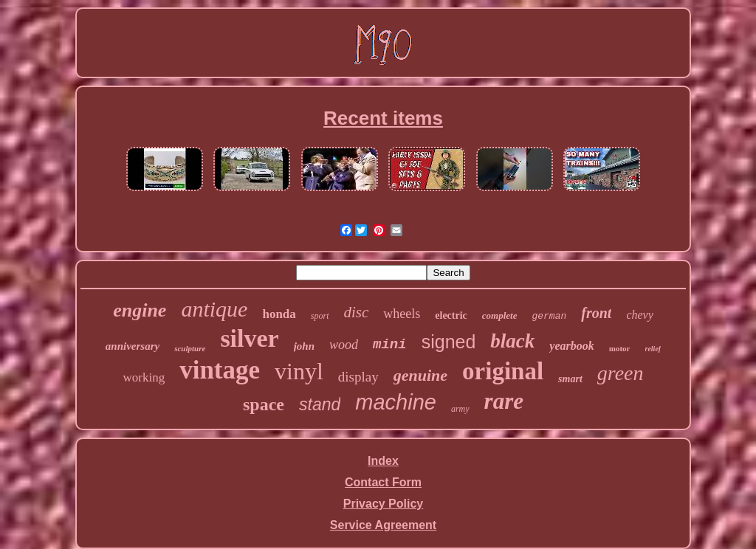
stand (320, 404)
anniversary (133, 346)
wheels (402, 314)
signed (449, 342)
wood (344, 345)
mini (390, 345)
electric (451, 315)
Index (383, 461)
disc (356, 312)
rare (504, 401)
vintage (220, 370)
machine (396, 402)
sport (320, 316)
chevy (639, 315)
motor (620, 348)
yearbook (571, 346)
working (144, 377)
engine (140, 310)
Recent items (383, 118)
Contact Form (383, 482)
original (503, 371)
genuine (420, 375)
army (460, 409)
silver (249, 338)
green (621, 373)
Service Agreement (383, 525)
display (358, 377)
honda (279, 314)
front (596, 313)
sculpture (190, 348)
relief (653, 349)
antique (214, 309)
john (304, 346)
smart (570, 379)
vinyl (299, 371)
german (549, 316)
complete (500, 315)
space (264, 404)
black (512, 341)
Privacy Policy (384, 504)
